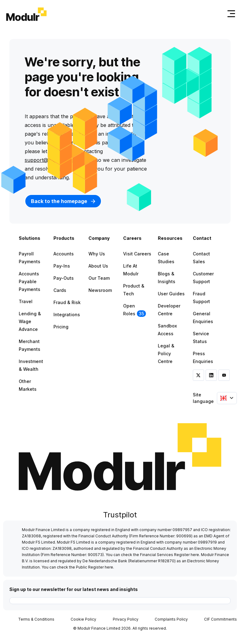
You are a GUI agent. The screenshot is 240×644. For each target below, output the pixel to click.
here (195, 555)
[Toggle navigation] (230, 14)
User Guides (171, 294)
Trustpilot (120, 515)
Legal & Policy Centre (166, 353)
